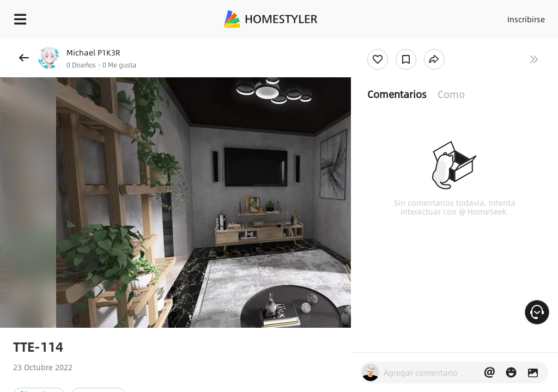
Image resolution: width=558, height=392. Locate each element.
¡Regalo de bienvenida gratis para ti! (439, 46)
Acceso (482, 16)
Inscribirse (524, 16)
